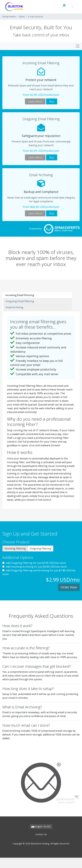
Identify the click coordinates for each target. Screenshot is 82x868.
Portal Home (9, 16)
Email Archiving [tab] (14, 307)
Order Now (69, 587)
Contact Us (41, 834)
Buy (52, 101)
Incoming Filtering (15, 548)
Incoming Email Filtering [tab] (20, 295)
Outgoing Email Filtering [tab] (20, 301)
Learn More (35, 101)
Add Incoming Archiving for (35, 567)
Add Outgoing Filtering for (34, 563)
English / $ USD (41, 826)
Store (22, 16)
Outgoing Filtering (40, 548)
